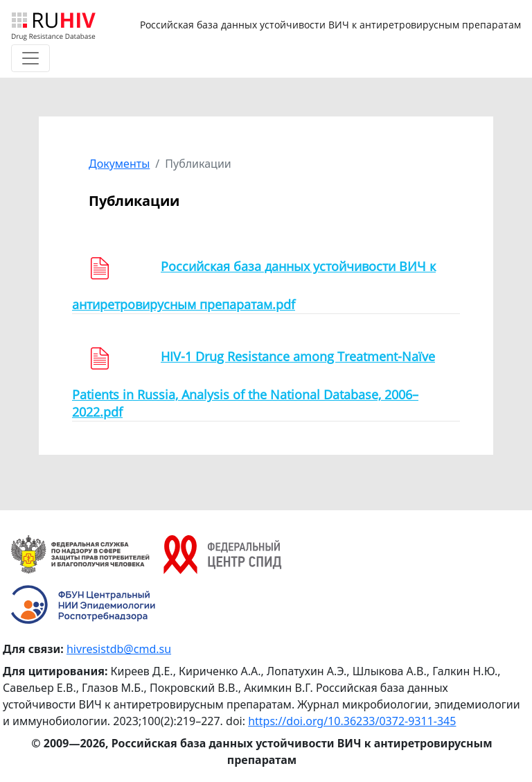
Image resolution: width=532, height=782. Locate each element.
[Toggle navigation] (30, 58)
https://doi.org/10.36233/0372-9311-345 (352, 721)
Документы (119, 164)
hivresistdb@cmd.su (119, 649)
